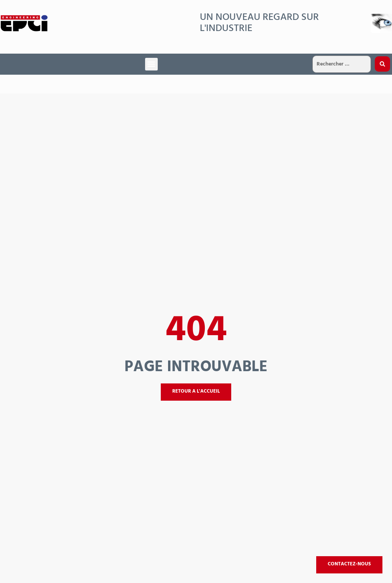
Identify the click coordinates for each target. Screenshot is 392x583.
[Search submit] (382, 64)
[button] (151, 64)
